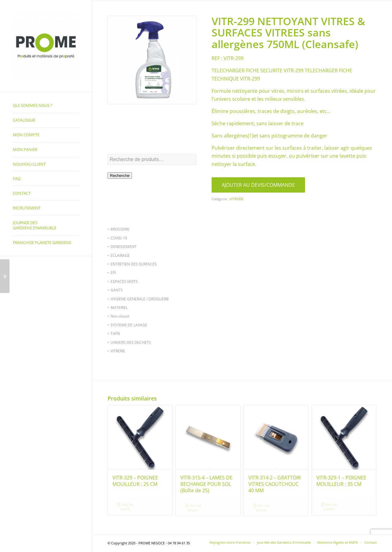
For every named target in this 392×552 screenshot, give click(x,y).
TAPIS (115, 334)
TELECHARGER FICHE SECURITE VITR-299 (258, 70)
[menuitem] (46, 106)
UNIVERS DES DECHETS (131, 342)
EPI (113, 273)
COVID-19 (119, 238)
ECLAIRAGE (120, 255)
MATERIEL (119, 308)
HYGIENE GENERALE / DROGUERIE (140, 299)
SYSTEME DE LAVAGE (129, 325)
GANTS (117, 290)
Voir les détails (125, 506)
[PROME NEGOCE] (46, 46)
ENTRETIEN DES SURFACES (134, 264)
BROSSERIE (120, 229)
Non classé (120, 316)
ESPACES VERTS (124, 282)
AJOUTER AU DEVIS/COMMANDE (258, 185)
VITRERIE (118, 351)
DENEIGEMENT (124, 247)
